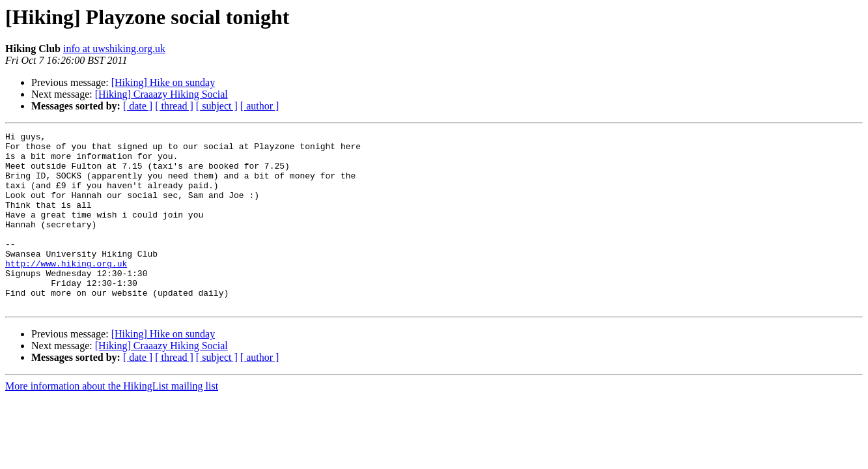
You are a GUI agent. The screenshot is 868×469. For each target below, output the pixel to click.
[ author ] (260, 106)
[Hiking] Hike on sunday (163, 82)
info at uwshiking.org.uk (114, 49)
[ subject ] (217, 106)
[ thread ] (174, 106)
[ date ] (138, 106)
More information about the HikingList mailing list (112, 421)
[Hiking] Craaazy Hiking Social (161, 94)
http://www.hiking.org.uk (66, 291)
